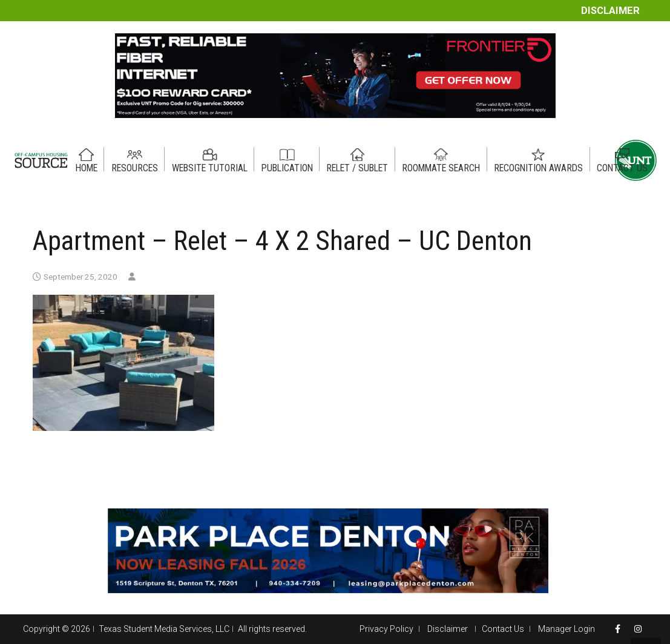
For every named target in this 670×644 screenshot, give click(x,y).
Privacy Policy (386, 629)
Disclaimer (610, 11)
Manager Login (567, 629)
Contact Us (503, 629)
